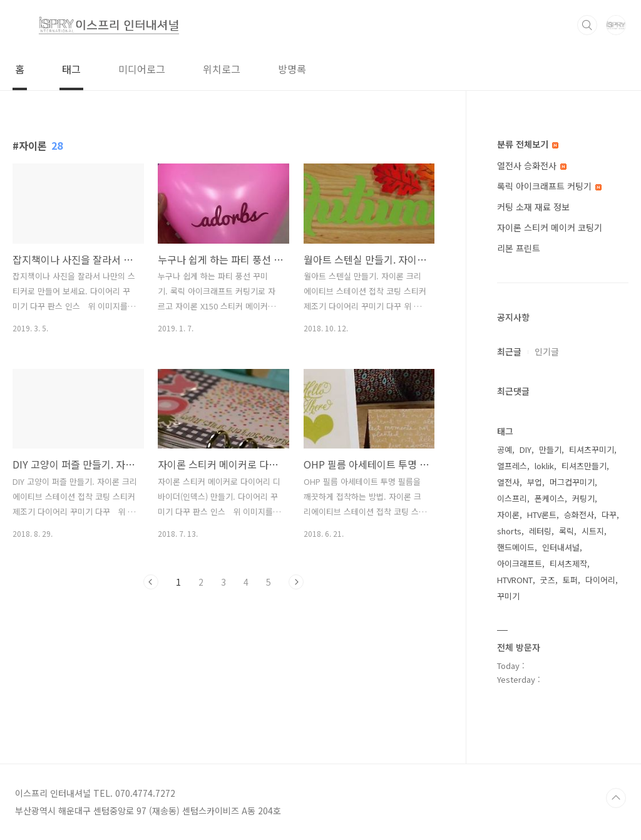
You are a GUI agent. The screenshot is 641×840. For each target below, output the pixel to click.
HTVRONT (515, 580)
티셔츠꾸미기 (592, 449)
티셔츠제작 (568, 563)
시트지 (593, 531)
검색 (587, 25)
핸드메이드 (516, 547)
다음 (296, 582)
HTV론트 (542, 515)
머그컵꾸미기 (572, 482)
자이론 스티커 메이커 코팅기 (550, 227)
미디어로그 (142, 69)
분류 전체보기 (528, 144)
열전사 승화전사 (532, 165)
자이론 (508, 515)
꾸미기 (508, 596)
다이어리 (600, 580)
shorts (509, 531)
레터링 (540, 531)
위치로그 (222, 69)
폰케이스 (550, 498)
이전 (151, 582)
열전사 (508, 482)
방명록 (292, 69)
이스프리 (512, 498)
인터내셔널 (561, 547)
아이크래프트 (520, 563)
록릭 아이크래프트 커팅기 (549, 186)
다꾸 (609, 515)
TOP (616, 798)
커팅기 (583, 498)
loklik (544, 466)
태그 (71, 69)
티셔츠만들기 (584, 466)
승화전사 (579, 515)
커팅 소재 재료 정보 (533, 207)
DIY (526, 449)
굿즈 (548, 580)
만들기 (550, 449)
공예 (505, 449)
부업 (535, 482)
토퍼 (570, 580)
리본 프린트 (519, 248)
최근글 (509, 351)
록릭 (567, 531)
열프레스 (512, 466)
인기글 (547, 351)
